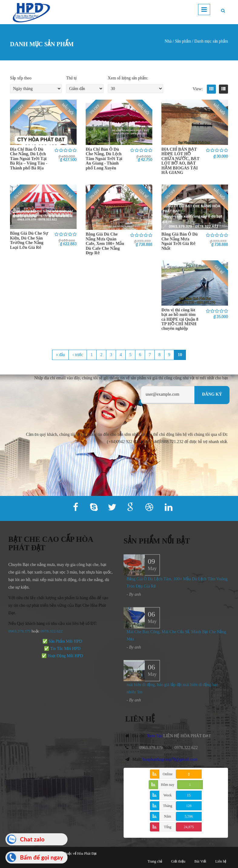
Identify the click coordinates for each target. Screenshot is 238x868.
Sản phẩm (183, 41)
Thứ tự (71, 78)
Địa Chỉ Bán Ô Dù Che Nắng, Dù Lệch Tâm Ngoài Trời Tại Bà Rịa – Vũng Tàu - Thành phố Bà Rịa (29, 159)
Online (168, 774)
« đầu (61, 355)
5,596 (189, 816)
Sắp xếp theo (21, 78)
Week (168, 795)
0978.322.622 (189, 748)
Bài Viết (200, 861)
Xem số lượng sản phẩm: (128, 78)
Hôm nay (167, 785)
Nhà (168, 41)
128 (189, 806)
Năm (168, 816)
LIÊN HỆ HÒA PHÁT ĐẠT (190, 736)
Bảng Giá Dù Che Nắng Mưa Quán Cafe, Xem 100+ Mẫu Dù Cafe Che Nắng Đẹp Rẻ (105, 244)
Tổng (167, 827)
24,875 (189, 827)
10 (180, 355)
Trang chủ (155, 861)
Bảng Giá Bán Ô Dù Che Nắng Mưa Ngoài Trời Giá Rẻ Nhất (180, 241)
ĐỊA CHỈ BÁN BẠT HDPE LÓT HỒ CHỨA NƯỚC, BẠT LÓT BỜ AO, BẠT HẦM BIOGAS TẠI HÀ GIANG (180, 161)
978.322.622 (50, 631)
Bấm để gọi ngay (41, 857)
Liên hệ (221, 861)
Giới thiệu (178, 861)
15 (189, 795)
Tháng (168, 806)
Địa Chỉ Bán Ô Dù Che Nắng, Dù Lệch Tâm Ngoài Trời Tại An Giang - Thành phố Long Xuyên (104, 159)
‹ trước (78, 355)
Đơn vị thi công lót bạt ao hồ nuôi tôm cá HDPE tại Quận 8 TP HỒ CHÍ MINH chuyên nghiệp (180, 319)
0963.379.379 (17, 631)
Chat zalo (32, 839)
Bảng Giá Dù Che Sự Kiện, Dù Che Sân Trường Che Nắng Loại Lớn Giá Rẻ (29, 240)
